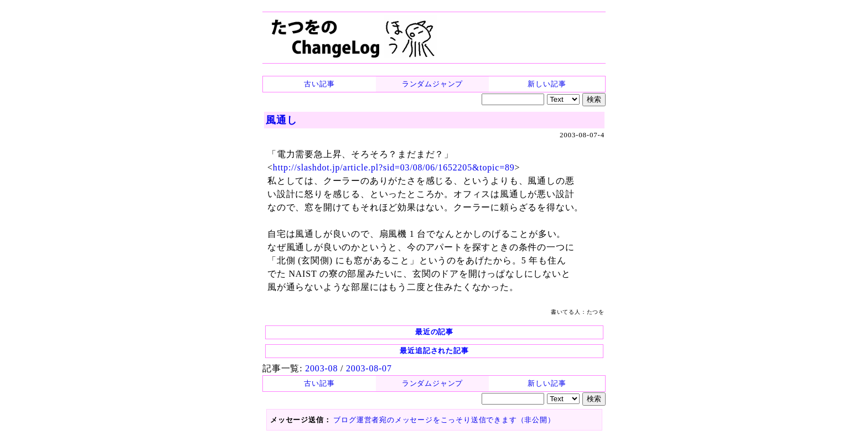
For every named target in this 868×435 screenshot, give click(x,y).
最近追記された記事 (434, 351)
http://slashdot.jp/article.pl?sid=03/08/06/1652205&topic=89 (394, 167)
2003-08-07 (369, 368)
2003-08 (321, 368)
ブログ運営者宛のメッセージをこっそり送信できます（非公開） (444, 420)
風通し (281, 120)
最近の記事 (434, 332)
